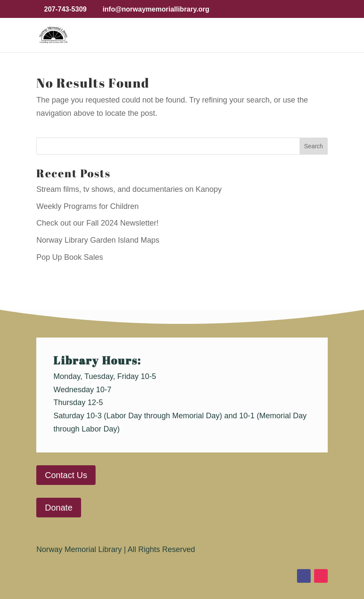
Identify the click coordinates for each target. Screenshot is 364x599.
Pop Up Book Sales (70, 257)
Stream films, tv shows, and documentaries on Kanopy (129, 189)
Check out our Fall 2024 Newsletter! (97, 223)
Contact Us (66, 475)
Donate (59, 508)
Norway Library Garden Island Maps (98, 240)
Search (314, 146)
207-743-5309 (65, 9)
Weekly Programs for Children (87, 206)
